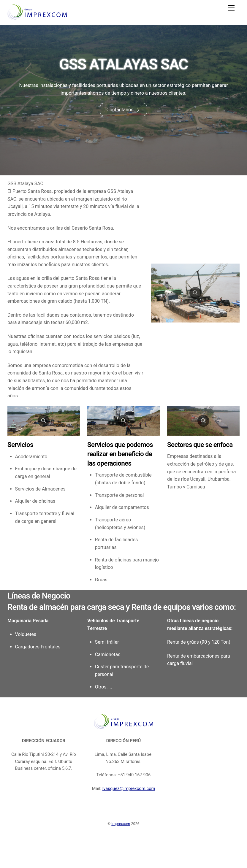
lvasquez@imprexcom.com (129, 812)
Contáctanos (123, 110)
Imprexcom (121, 847)
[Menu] (231, 8)
